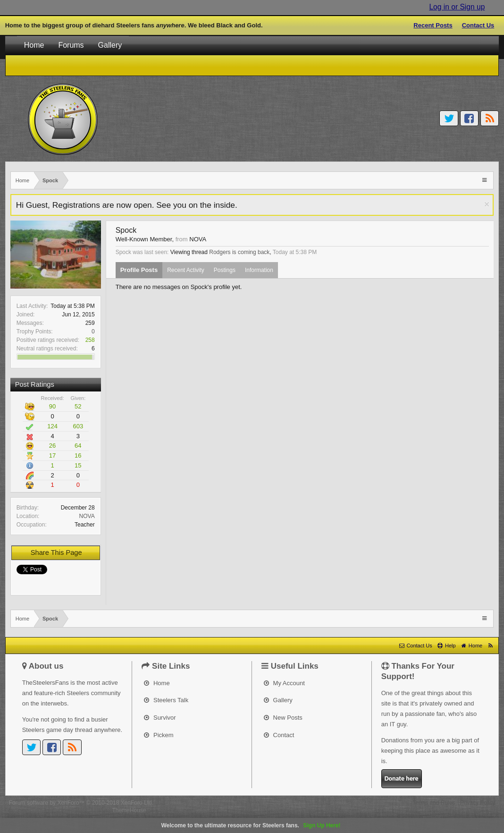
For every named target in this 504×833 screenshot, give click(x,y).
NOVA (87, 516)
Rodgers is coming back (239, 252)
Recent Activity (186, 270)
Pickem (159, 735)
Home (34, 45)
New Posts (283, 718)
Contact (279, 735)
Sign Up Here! (322, 825)
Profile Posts (139, 270)
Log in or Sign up (457, 7)
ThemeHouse (129, 810)
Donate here (402, 778)
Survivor (160, 718)
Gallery (110, 45)
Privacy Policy (478, 803)
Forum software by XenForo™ (81, 803)
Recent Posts (433, 25)
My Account (284, 683)
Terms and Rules (434, 803)
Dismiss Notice (487, 204)
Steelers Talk (166, 700)
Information (259, 270)
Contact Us (478, 25)
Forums (71, 45)
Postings (225, 270)
